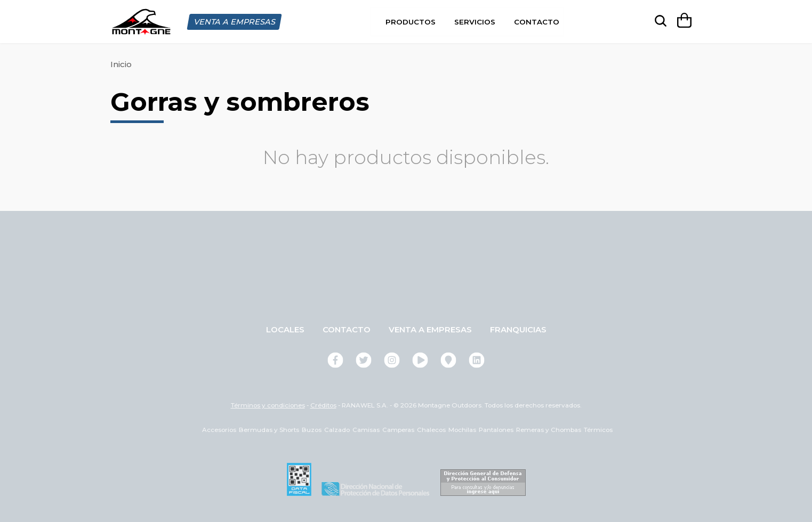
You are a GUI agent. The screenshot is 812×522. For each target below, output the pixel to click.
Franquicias (518, 329)
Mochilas (462, 429)
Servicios (475, 21)
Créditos (323, 405)
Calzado (337, 429)
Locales (285, 329)
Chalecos (431, 429)
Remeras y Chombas (549, 429)
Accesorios (219, 429)
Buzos (312, 429)
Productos (411, 21)
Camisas (366, 429)
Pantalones (496, 429)
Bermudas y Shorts (269, 429)
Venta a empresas (430, 329)
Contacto (537, 21)
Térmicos (598, 429)
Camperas (398, 429)
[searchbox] (658, 21)
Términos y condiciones (268, 405)
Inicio (121, 64)
